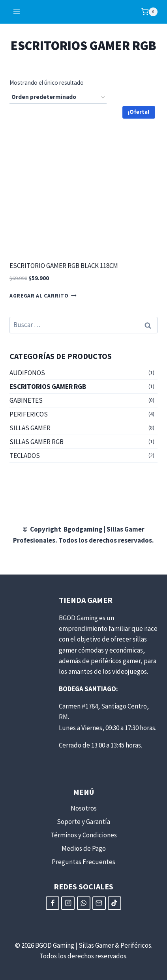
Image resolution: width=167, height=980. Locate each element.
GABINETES (26, 400)
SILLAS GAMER (30, 428)
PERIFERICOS (29, 414)
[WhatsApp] (84, 903)
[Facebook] (53, 903)
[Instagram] (68, 903)
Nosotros (84, 808)
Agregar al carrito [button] (43, 296)
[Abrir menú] (17, 12)
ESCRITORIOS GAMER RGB (48, 387)
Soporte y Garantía (83, 822)
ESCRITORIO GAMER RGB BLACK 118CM (64, 266)
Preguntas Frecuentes (83, 862)
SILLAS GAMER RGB (37, 442)
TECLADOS (25, 456)
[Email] (99, 903)
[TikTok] (114, 903)
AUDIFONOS (27, 373)
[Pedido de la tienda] (58, 97)
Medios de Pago (84, 848)
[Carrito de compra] (149, 12)
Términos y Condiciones (84, 835)
